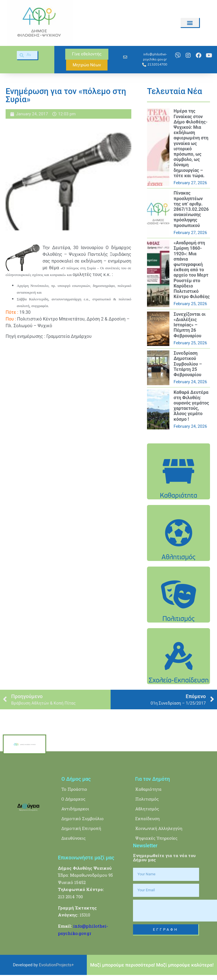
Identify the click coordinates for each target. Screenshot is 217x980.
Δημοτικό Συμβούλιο (82, 818)
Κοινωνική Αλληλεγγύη (159, 828)
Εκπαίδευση (147, 818)
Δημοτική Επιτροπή (81, 828)
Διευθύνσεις (73, 838)
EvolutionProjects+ (56, 965)
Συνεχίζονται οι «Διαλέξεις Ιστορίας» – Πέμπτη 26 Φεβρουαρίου (190, 325)
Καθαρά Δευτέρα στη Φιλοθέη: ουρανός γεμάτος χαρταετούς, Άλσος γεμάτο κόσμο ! (191, 406)
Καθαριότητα (148, 789)
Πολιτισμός (147, 799)
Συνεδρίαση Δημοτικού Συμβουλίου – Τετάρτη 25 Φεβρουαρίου (188, 364)
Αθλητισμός (147, 809)
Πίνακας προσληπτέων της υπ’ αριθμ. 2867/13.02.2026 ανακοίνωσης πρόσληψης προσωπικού (191, 209)
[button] (190, 23)
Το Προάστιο (74, 789)
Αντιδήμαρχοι (75, 809)
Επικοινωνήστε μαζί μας (86, 858)
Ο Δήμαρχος (73, 799)
